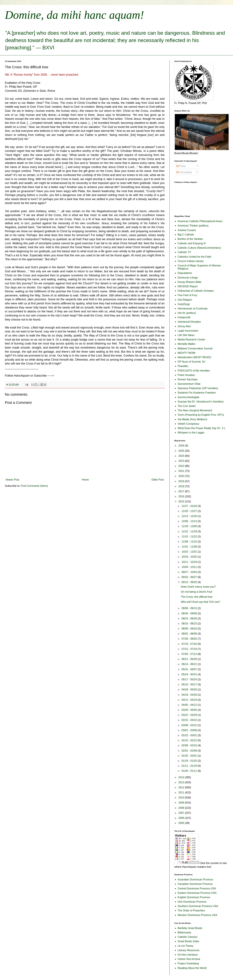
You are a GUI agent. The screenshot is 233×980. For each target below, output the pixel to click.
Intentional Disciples (189, 322)
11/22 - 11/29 (190, 531)
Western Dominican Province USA (197, 915)
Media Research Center (191, 340)
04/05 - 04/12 (190, 705)
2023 (182, 461)
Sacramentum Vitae (189, 384)
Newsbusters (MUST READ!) (194, 357)
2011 (182, 793)
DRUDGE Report (188, 286)
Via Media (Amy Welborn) (192, 419)
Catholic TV (184, 252)
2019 (182, 481)
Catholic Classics (188, 937)
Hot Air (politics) (187, 313)
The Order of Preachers (191, 911)
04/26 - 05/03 (190, 690)
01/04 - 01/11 (190, 771)
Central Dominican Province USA (197, 889)
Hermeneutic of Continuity (193, 309)
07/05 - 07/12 (190, 654)
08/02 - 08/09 (190, 634)
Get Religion (185, 300)
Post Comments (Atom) (34, 486)
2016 (182, 496)
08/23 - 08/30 (190, 618)
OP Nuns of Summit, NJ (191, 362)
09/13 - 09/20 (190, 582)
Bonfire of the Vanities (190, 239)
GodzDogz (184, 304)
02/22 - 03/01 (190, 735)
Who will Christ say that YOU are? (201, 602)
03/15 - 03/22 (190, 720)
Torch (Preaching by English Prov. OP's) (201, 415)
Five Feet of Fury (187, 295)
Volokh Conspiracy (188, 424)
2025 (182, 451)
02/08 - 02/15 (190, 745)
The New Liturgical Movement (195, 410)
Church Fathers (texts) (191, 261)
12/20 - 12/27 (190, 511)
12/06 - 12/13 (190, 521)
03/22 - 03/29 (190, 715)
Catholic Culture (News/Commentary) (199, 248)
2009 (182, 803)
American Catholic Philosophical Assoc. (200, 221)
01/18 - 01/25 (190, 761)
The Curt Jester (187, 406)
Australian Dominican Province (195, 880)
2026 (182, 446)
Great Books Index (188, 941)
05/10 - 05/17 (190, 684)
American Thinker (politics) (193, 226)
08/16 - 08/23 (190, 624)
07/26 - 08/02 (190, 639)
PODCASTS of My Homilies (194, 371)
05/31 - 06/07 (190, 669)
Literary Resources (189, 950)
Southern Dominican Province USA (198, 906)
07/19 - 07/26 (190, 644)
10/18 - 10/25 (190, 557)
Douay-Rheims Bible (189, 282)
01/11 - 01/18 (190, 766)
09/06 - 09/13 (190, 608)
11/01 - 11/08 (190, 547)
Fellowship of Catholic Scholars (196, 291)
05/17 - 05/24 (190, 679)
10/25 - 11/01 (190, 552)
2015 (182, 501)
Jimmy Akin (184, 326)
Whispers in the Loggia (191, 433)
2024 (182, 456)
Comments (184, 172)
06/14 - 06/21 (190, 664)
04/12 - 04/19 (190, 700)
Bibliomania (184, 932)
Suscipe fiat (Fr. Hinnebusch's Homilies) (201, 402)
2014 (182, 777)
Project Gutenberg (188, 963)
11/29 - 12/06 (190, 526)
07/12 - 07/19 (190, 649)
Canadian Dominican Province (195, 884)
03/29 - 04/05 (190, 710)
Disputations (185, 273)
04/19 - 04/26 (190, 695)
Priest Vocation (186, 375)
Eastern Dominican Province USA (197, 893)
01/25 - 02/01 (190, 756)
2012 (182, 787)
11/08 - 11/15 (190, 542)
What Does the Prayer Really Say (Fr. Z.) (201, 428)
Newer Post (12, 480)
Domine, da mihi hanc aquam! (74, 15)
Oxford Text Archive (189, 959)
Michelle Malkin (186, 344)
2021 (182, 471)
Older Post (158, 480)
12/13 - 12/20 (190, 516)
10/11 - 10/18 (190, 562)
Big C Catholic (186, 235)
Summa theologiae (188, 397)
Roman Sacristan (188, 379)
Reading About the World (192, 968)
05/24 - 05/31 (190, 674)
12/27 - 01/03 (190, 506)
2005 (182, 823)
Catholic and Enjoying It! (192, 243)
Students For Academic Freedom (197, 393)
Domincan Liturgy (188, 278)
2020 (182, 476)
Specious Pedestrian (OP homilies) (198, 388)
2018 (182, 486)
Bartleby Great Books (190, 928)
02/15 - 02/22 (190, 740)
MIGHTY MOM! (187, 353)
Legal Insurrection (188, 331)
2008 (182, 808)
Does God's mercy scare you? (198, 587)
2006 (182, 818)
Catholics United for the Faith (194, 257)
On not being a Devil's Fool (197, 592)
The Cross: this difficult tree (197, 597)
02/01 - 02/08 (190, 751)
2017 (182, 491)
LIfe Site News (186, 335)
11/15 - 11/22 (190, 537)
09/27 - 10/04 (190, 572)
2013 (182, 782)
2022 (182, 466)
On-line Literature (188, 955)
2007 (182, 813)
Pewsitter (183, 366)
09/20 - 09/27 (190, 577)
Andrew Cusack (187, 230)
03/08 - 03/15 (190, 725)
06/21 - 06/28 (190, 659)
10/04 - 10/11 (190, 567)
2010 (182, 798)
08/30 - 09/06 (190, 613)
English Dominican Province (194, 897)
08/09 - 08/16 (190, 629)
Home (85, 480)
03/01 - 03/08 (190, 730)
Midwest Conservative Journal (195, 348)
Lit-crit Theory (186, 946)
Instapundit (184, 317)
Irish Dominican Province (192, 902)
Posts (181, 166)
